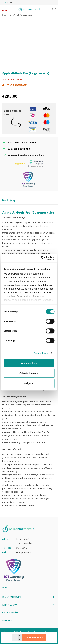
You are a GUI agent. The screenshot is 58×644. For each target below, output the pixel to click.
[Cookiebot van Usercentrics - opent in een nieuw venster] (41, 258)
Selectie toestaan (29, 373)
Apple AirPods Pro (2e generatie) (21, 15)
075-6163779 (11, 2)
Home (4, 15)
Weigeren (29, 383)
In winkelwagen (35, 637)
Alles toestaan (29, 363)
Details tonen (41, 353)
